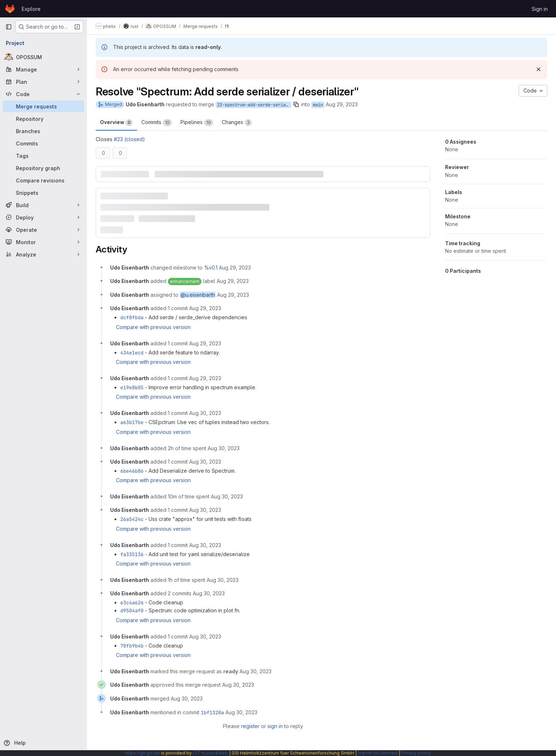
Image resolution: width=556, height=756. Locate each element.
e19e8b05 (132, 387)
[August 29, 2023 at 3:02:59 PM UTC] (205, 343)
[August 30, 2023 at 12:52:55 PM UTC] (205, 413)
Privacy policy (416, 753)
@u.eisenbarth (198, 295)
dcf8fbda (132, 317)
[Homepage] (10, 9)
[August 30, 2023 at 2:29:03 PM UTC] (238, 685)
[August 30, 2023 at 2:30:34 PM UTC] (187, 699)
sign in (275, 726)
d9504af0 (132, 611)
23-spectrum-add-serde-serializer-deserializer (254, 105)
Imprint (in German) (378, 753)
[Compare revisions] (43, 180)
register (250, 726)
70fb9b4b (132, 646)
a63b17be (132, 422)
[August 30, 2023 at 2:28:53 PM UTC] (256, 671)
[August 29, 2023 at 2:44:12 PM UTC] (233, 295)
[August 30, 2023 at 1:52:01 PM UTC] (223, 580)
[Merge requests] (43, 106)
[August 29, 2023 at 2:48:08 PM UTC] (205, 308)
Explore (31, 9)
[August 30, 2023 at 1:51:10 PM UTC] (205, 545)
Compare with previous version (153, 327)
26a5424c (132, 519)
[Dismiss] (539, 69)
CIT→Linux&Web (210, 753)
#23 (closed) (129, 139)
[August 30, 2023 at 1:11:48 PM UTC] (227, 496)
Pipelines (197, 123)
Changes (237, 123)
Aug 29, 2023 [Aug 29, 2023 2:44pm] (342, 104)
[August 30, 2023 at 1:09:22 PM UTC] (205, 462)
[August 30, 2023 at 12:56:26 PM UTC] (224, 448)
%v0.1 (211, 268)
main (318, 105)
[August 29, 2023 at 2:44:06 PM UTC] (235, 268)
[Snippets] (43, 193)
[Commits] (43, 143)
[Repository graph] (43, 168)
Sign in (540, 9)
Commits (157, 123)
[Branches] (43, 131)
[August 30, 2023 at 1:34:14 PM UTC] (205, 510)
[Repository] (43, 119)
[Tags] (43, 156)
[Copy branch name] (296, 104)
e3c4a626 (132, 603)
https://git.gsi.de (142, 753)
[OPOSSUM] (43, 57)
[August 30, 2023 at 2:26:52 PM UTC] (209, 593)
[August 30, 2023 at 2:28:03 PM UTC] (205, 636)
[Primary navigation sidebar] (9, 27)
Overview (116, 123)
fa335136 (132, 554)
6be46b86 (132, 471)
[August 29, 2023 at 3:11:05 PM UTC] (205, 378)
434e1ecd (132, 353)
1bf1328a (212, 712)
